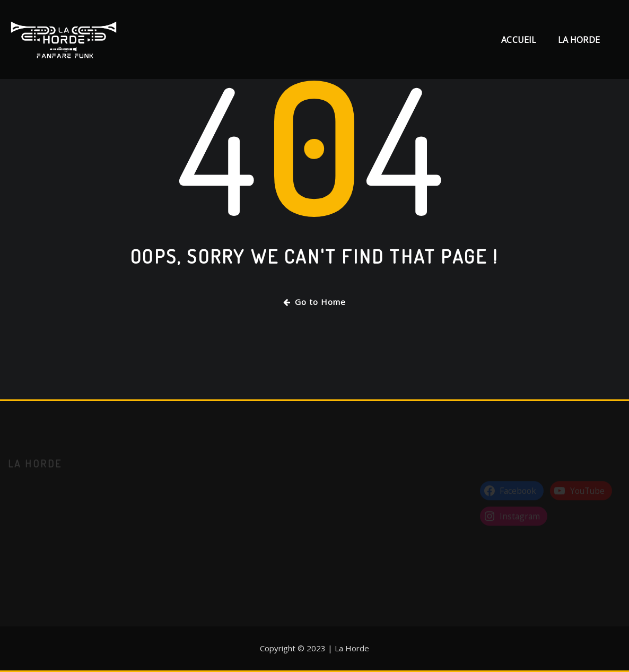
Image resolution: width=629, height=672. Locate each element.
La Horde (579, 40)
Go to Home (314, 302)
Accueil (519, 40)
